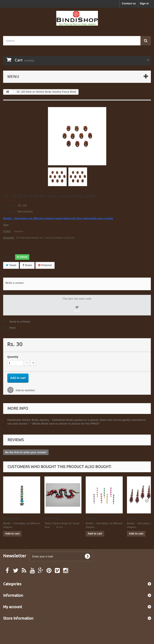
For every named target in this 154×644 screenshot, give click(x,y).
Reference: (10, 205)
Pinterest (45, 265)
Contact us (129, 3)
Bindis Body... (12, 518)
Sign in (144, 3)
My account (13, 607)
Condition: (10, 211)
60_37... (132, 518)
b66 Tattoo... (53, 518)
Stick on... (92, 518)
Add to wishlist (25, 390)
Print (13, 328)
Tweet (11, 265)
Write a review (14, 283)
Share (27, 265)
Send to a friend (20, 322)
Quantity (13, 357)
